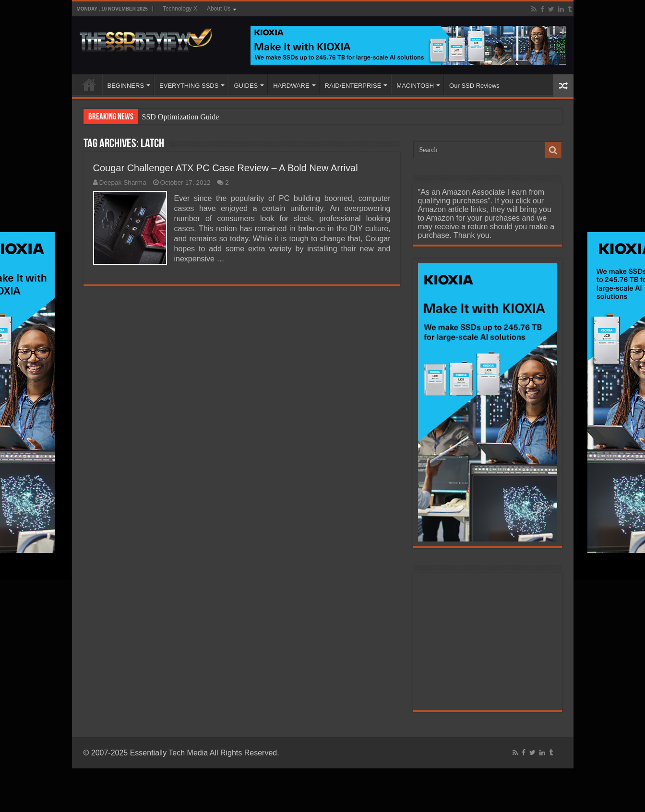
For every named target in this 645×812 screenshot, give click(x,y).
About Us (219, 9)
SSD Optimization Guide (181, 117)
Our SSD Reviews (474, 86)
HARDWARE (291, 86)
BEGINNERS (126, 86)
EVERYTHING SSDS (189, 86)
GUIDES (246, 86)
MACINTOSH (415, 86)
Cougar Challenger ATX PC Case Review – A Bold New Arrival (226, 168)
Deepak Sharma (123, 182)
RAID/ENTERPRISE (353, 86)
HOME (89, 84)
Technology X (180, 9)
